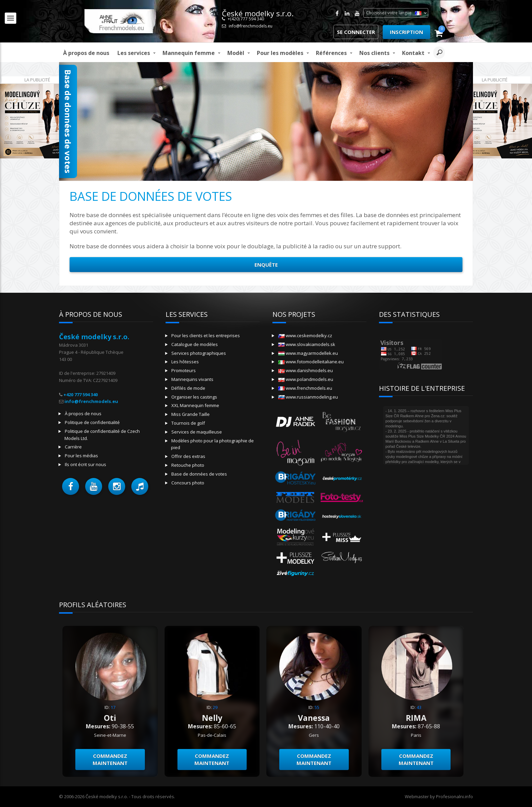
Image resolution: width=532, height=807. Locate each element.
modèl (236, 53)
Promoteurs (184, 370)
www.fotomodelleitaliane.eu (311, 362)
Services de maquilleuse (197, 432)
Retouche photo (188, 465)
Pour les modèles (280, 53)
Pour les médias (81, 456)
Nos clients (374, 53)
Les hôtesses (185, 362)
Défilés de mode (188, 388)
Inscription (406, 32)
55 (317, 707)
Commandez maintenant (110, 759)
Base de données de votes (199, 474)
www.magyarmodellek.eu (308, 353)
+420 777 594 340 (81, 395)
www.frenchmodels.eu (305, 388)
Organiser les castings (194, 397)
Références (331, 53)
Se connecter (356, 32)
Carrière (73, 447)
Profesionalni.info (454, 796)
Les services (134, 53)
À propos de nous (86, 53)
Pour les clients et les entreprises (206, 335)
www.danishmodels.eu (306, 370)
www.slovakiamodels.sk (307, 344)
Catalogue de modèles (195, 344)
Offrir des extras (188, 456)
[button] (71, 486)
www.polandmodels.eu (306, 379)
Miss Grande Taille (191, 414)
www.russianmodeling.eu (308, 397)
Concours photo (188, 483)
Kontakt (413, 53)
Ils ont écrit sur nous (85, 464)
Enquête (266, 265)
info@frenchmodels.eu (251, 26)
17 (113, 707)
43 (419, 707)
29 (215, 707)
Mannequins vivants (192, 379)
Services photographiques (199, 353)
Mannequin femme (189, 53)
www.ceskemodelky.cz (305, 335)
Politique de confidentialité (92, 422)
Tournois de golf (188, 423)
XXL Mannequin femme (195, 405)
